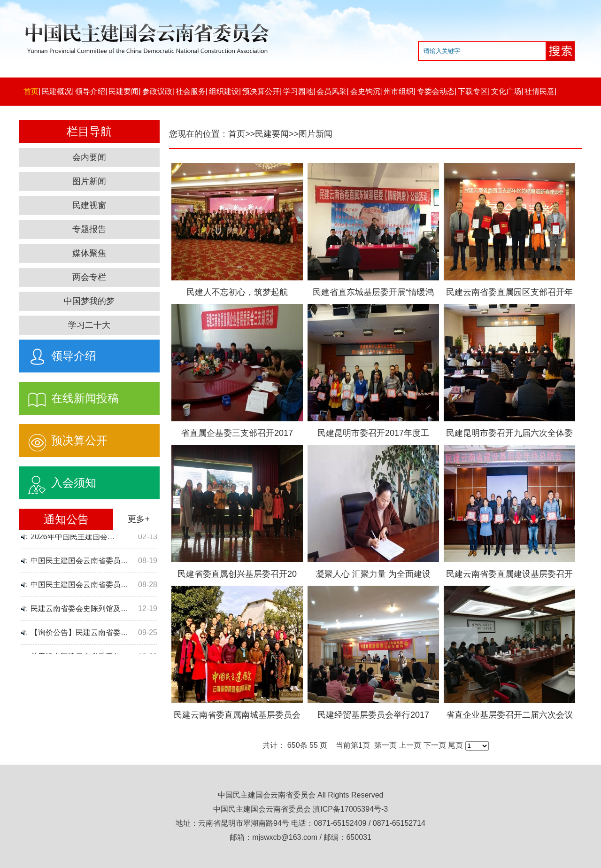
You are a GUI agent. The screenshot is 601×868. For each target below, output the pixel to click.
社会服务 (191, 91)
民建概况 (57, 91)
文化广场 (506, 91)
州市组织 (399, 91)
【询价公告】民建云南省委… (79, 634)
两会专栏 (89, 277)
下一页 (435, 745)
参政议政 (157, 91)
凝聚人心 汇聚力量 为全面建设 (373, 574)
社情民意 (539, 91)
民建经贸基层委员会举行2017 (373, 715)
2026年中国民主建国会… (73, 539)
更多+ (139, 519)
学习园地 (298, 91)
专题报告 (89, 229)
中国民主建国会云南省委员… (79, 562)
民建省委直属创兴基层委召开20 (237, 574)
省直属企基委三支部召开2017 (237, 433)
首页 (31, 91)
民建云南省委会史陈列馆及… (79, 610)
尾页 (455, 745)
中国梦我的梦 (89, 301)
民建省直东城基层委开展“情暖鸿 (373, 292)
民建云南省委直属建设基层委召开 (509, 574)
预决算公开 (261, 91)
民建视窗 (89, 205)
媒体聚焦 (89, 253)
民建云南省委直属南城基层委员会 (237, 715)
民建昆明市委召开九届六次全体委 (509, 433)
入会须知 (58, 481)
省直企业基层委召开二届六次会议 (509, 715)
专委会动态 (436, 91)
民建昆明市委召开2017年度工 (373, 433)
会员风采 (331, 91)
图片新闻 (89, 181)
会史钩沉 (365, 91)
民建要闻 (123, 91)
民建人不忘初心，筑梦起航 (237, 292)
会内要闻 (89, 157)
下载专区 (473, 91)
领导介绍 (90, 91)
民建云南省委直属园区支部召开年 (509, 292)
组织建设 (224, 91)
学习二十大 (89, 325)
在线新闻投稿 (69, 396)
